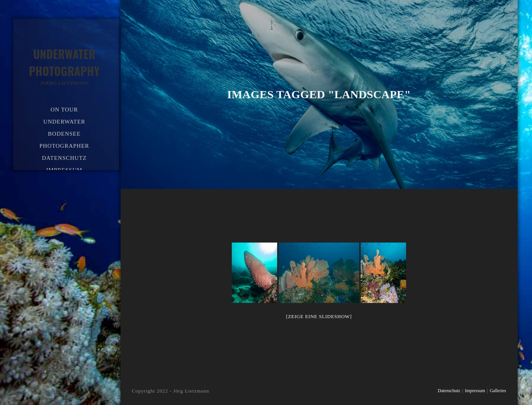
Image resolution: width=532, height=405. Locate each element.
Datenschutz (449, 391)
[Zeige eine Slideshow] (319, 316)
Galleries (498, 391)
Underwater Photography (64, 66)
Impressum (475, 391)
